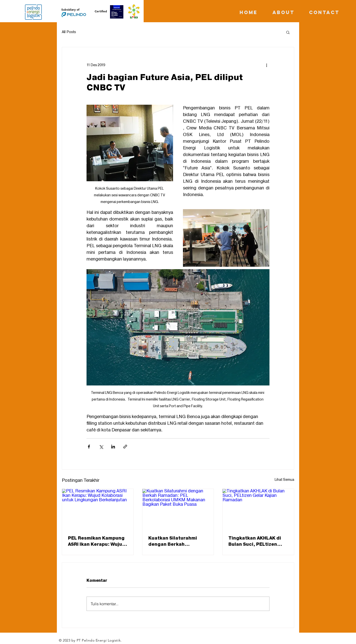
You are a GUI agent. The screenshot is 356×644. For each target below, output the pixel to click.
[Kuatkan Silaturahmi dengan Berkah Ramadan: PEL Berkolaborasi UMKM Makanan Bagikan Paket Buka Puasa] (178, 509)
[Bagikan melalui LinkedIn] (113, 447)
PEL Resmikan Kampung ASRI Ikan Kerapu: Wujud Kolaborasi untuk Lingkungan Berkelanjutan (97, 541)
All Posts (69, 32)
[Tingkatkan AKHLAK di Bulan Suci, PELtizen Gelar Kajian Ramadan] (258, 509)
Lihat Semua (284, 480)
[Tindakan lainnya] (267, 65)
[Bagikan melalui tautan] (125, 447)
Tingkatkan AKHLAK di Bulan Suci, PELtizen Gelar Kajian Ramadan (255, 541)
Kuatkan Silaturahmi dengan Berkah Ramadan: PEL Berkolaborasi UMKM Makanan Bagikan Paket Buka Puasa (177, 541)
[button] (288, 32)
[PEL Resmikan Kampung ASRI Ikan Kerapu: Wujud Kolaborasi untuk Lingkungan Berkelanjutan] (98, 509)
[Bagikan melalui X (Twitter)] (101, 447)
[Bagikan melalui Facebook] (89, 447)
